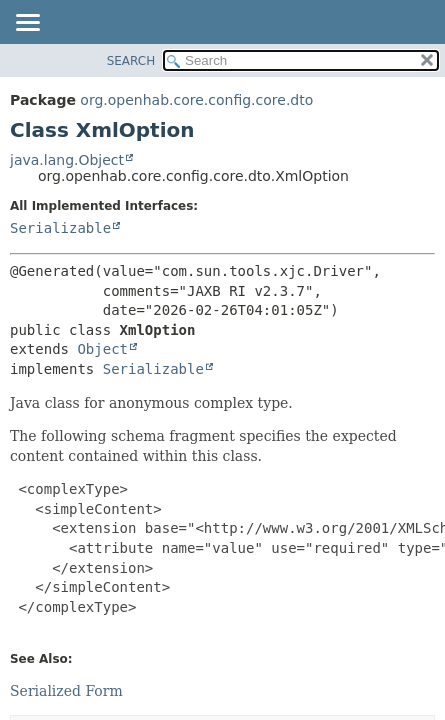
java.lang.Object (67, 160)
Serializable (60, 228)
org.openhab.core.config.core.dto (196, 100)
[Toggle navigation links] (27, 24)
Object (102, 349)
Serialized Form (66, 691)
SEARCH (131, 61)
